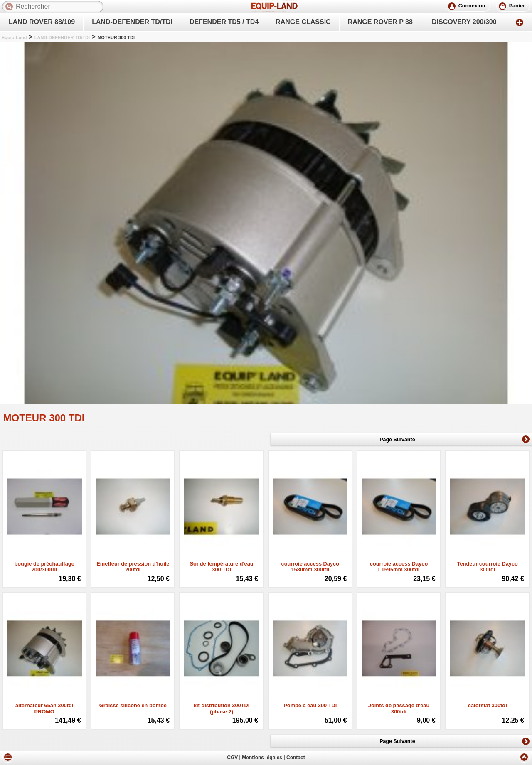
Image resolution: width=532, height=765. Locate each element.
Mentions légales (262, 758)
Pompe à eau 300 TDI (310, 706)
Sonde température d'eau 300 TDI (222, 567)
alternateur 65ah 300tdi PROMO (44, 708)
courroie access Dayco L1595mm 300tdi (399, 567)
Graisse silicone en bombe (133, 706)
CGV (232, 758)
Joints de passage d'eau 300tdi (399, 708)
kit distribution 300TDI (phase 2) (222, 708)
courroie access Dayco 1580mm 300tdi (310, 567)
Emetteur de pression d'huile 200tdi (133, 567)
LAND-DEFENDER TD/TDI (62, 37)
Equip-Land (14, 37)
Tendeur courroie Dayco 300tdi (488, 567)
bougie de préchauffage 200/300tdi (44, 567)
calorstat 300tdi (488, 706)
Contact (296, 758)
